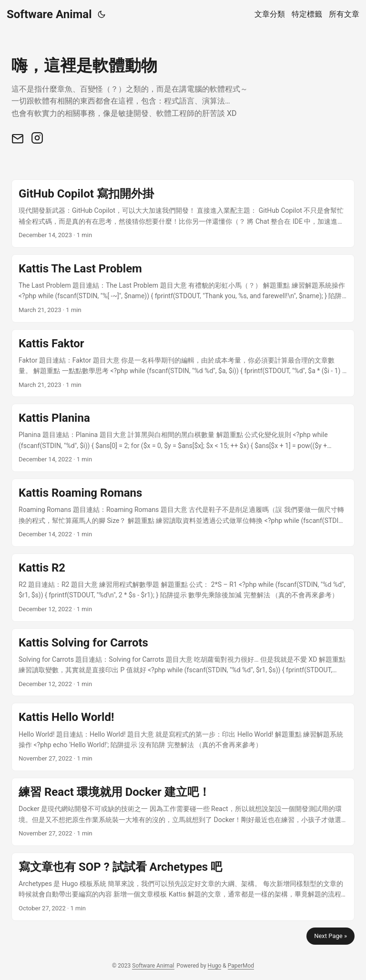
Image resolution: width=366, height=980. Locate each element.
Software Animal (49, 14)
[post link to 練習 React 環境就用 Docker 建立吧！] (183, 812)
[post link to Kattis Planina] (183, 438)
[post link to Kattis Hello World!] (183, 737)
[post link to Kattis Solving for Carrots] (183, 662)
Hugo (215, 966)
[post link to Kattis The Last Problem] (183, 288)
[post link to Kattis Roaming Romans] (183, 513)
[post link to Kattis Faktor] (183, 363)
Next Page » (330, 936)
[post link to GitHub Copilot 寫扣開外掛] (183, 214)
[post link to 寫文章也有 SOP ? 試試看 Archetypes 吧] (183, 887)
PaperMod (241, 966)
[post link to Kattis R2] (183, 588)
